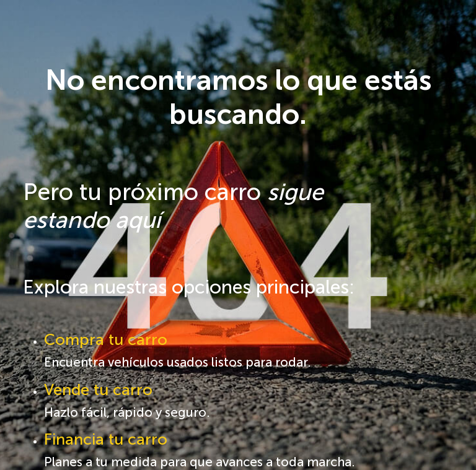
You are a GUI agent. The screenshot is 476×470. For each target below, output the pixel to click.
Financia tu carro (106, 439)
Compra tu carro (106, 340)
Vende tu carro (98, 390)
